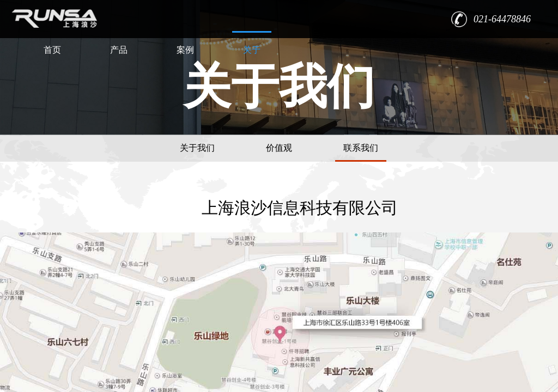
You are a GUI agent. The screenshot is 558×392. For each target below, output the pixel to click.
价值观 (279, 148)
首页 (52, 50)
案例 (185, 50)
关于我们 (197, 148)
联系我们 (361, 148)
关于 (252, 50)
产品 (119, 50)
